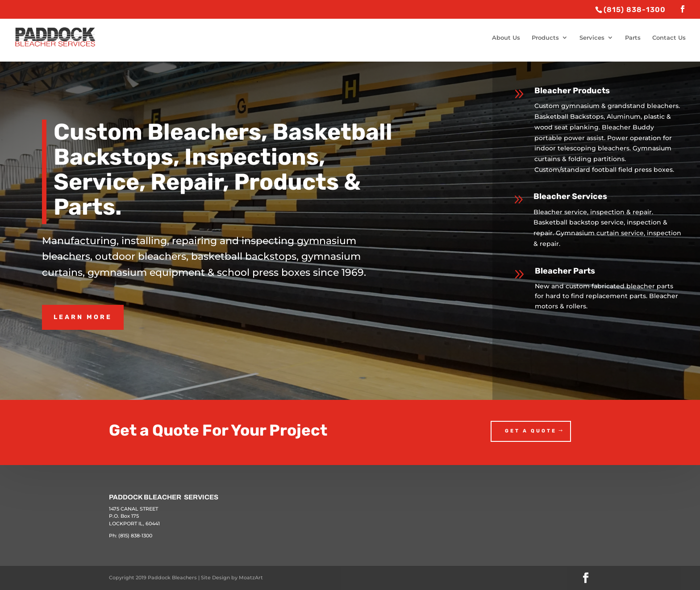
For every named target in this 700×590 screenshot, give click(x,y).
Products (545, 38)
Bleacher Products (572, 91)
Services (592, 38)
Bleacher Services (570, 196)
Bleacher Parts (565, 271)
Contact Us (669, 38)
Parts (633, 38)
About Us (506, 38)
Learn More (83, 317)
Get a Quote (531, 431)
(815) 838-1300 (135, 536)
